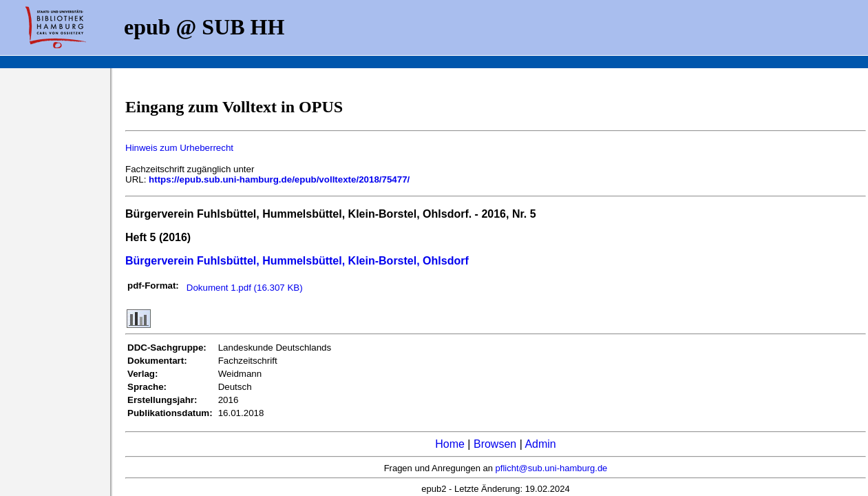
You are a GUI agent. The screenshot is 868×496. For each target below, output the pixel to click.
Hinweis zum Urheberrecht (179, 148)
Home (450, 444)
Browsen (495, 444)
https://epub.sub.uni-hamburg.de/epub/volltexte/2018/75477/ (279, 179)
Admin (540, 444)
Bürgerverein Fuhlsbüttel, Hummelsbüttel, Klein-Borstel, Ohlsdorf (297, 261)
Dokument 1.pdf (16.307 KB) (245, 288)
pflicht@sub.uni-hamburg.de (552, 468)
